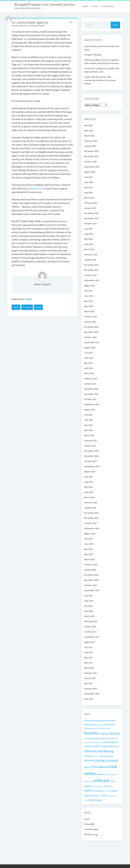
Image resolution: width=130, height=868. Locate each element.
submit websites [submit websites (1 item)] (98, 786)
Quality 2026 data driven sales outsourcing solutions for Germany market (100, 80)
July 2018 (88, 596)
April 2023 (89, 306)
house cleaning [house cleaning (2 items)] (100, 746)
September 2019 (92, 528)
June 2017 (89, 652)
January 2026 (90, 146)
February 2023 (91, 317)
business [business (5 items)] (92, 733)
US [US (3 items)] (104, 795)
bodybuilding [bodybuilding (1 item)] (89, 728)
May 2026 (88, 125)
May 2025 (88, 187)
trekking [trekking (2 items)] (97, 791)
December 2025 (91, 151)
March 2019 (89, 559)
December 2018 (91, 575)
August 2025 (90, 172)
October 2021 (90, 399)
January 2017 (90, 678)
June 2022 (89, 358)
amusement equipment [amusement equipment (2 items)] (97, 720)
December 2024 (91, 213)
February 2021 (91, 441)
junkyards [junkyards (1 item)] (96, 756)
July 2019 (88, 539)
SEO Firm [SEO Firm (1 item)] (114, 774)
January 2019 (90, 570)
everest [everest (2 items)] (104, 738)
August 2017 (90, 642)
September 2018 (92, 590)
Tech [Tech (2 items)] (107, 786)
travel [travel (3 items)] (88, 790)
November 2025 (91, 156)
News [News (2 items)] (87, 767)
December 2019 (91, 513)
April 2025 (89, 193)
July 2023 (88, 291)
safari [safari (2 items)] (99, 774)
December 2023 (91, 265)
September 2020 (92, 466)
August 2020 (90, 472)
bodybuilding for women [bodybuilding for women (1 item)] (102, 728)
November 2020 (91, 456)
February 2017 (91, 673)
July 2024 (88, 229)
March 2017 (89, 668)
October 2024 (90, 224)
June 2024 (89, 234)
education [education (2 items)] (94, 738)
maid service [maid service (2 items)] (107, 756)
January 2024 (90, 260)
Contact (95, 6)
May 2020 (88, 487)
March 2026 (89, 136)
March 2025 (89, 198)
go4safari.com (35, 188)
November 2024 (91, 218)
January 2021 (90, 446)
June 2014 (89, 699)
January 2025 (90, 208)
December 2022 (91, 327)
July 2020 (88, 477)
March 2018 (89, 616)
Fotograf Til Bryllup (93, 55)
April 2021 (89, 430)
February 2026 (91, 141)
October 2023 (90, 275)
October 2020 (90, 461)
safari (16, 307)
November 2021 (91, 394)
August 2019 (90, 534)
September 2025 (92, 167)
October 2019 (90, 523)
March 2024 (89, 249)
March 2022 (89, 373)
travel (38, 307)
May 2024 (88, 239)
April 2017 (89, 663)
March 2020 (89, 497)
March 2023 (89, 311)
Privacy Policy (108, 6)
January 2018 (90, 627)
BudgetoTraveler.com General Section (45, 4)
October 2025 (90, 162)
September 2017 (92, 637)
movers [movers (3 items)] (89, 760)
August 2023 (90, 286)
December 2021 (91, 389)
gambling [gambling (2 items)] (108, 742)
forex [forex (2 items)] (112, 738)
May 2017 (88, 658)
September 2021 (92, 404)
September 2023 (92, 280)
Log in (87, 819)
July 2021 (88, 415)
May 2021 (88, 425)
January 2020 (90, 508)
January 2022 (90, 384)
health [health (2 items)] (88, 746)
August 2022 (90, 348)
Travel (28, 299)
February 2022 (91, 379)
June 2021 (89, 420)
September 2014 (92, 694)
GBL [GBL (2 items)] (116, 742)
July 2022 (88, 353)
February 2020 (91, 503)
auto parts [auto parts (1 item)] (99, 725)
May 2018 (88, 606)
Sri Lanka (27, 307)
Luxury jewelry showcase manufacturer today (102, 48)
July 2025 (88, 177)
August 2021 (90, 410)
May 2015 (88, 683)
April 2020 (89, 492)
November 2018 (91, 580)
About (85, 6)
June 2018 (89, 601)
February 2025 (91, 203)
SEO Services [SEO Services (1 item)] (89, 781)
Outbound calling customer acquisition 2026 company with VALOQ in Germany (102, 62)
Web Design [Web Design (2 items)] (95, 800)
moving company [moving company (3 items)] (106, 760)
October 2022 (90, 337)
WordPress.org (91, 834)
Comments (91, 829)
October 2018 (90, 585)
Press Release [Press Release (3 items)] (100, 767)
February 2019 (91, 565)
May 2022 (88, 363)
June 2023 (89, 296)
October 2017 (90, 632)
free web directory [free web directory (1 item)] (97, 743)
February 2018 (91, 621)
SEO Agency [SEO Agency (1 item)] (106, 774)
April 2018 (89, 611)
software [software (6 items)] (101, 780)
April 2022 (89, 368)
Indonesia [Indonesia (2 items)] (114, 746)
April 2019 (89, 554)
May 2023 (88, 301)
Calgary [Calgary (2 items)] (103, 734)
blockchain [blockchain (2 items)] (109, 724)
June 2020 (89, 482)
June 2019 (89, 544)
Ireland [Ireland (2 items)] (88, 756)
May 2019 (88, 549)
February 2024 (91, 255)
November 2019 (91, 518)
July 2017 (88, 647)
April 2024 (89, 244)
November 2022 (91, 332)
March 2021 (89, 435)
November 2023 (91, 270)
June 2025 (89, 182)
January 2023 (90, 322)
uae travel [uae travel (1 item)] (106, 791)
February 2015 (91, 689)
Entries (89, 824)
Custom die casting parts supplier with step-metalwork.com (102, 70)
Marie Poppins (42, 284)
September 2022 (92, 342)
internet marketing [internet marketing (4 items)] (99, 751)
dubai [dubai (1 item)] (86, 739)
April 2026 (89, 131)
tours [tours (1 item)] (111, 786)
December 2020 (91, 451)
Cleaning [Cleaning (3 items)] (114, 733)
